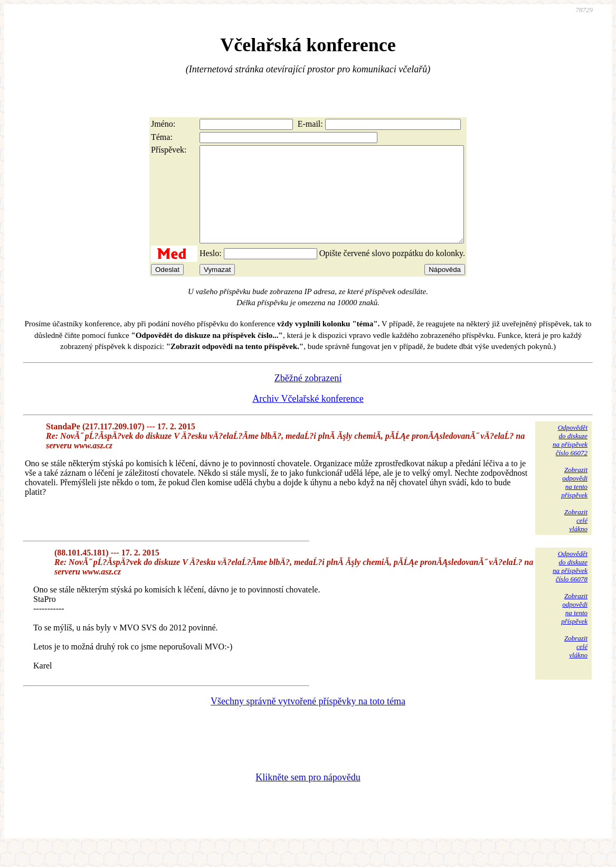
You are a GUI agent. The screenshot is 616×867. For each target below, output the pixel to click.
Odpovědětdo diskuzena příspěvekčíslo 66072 (570, 459)
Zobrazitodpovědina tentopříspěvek (574, 501)
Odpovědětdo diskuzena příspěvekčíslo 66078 (570, 585)
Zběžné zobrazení (308, 397)
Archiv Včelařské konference (308, 418)
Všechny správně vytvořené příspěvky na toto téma (308, 720)
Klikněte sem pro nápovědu (308, 796)
